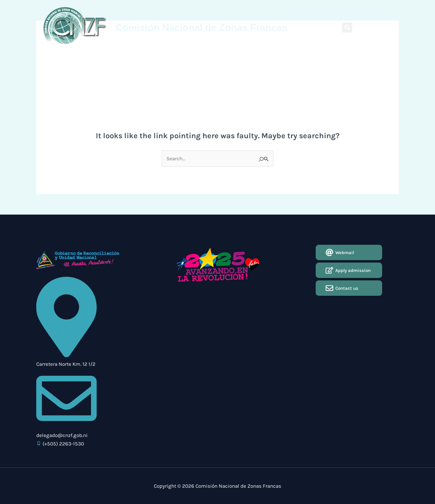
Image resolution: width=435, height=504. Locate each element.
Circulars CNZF (183, 56)
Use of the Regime (222, 56)
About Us (111, 56)
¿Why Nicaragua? (145, 56)
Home (90, 56)
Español (389, 27)
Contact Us (304, 56)
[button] (347, 28)
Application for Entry (266, 56)
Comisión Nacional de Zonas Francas (201, 27)
